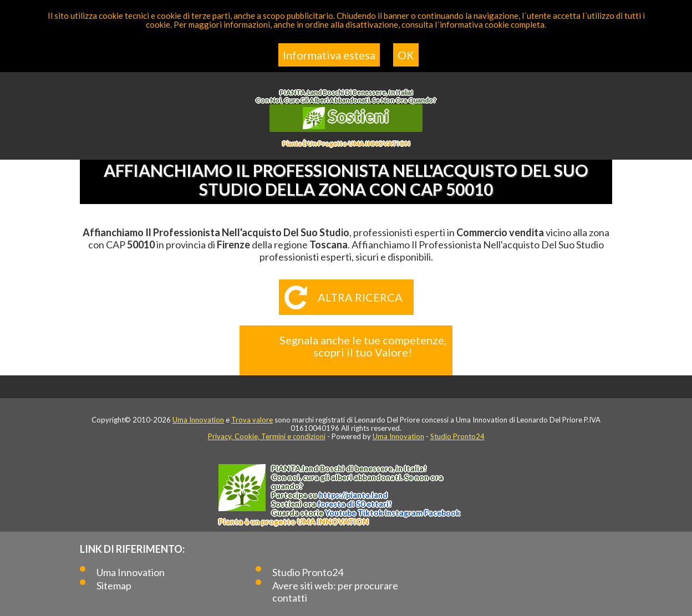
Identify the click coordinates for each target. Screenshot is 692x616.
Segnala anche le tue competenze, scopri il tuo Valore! (363, 346)
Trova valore (252, 420)
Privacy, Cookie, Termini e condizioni (267, 436)
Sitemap (114, 586)
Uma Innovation (198, 420)
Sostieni (346, 118)
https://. (353, 495)
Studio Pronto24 (457, 436)
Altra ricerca (360, 297)
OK (406, 55)
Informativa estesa (329, 55)
